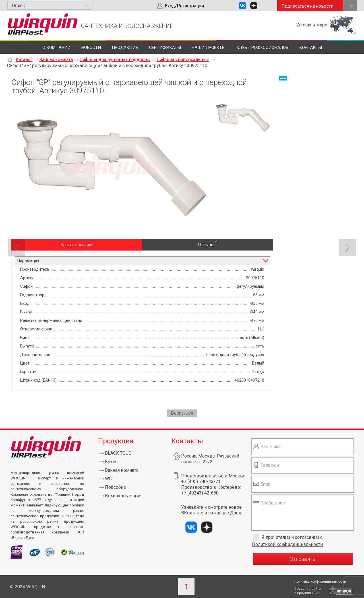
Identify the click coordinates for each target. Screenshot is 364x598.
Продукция (125, 47)
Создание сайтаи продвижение (308, 591)
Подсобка (115, 487)
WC (108, 479)
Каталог (24, 60)
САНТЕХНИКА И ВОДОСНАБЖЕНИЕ (127, 26)
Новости (91, 47)
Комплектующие (123, 496)
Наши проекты (209, 47)
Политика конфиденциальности (320, 582)
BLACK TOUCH (120, 453)
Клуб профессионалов (262, 47)
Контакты (311, 47)
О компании (56, 47)
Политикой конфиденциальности (287, 544)
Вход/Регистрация (184, 6)
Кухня (111, 462)
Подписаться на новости (307, 6)
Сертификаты (165, 47)
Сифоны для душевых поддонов (115, 60)
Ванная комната (56, 60)
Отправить (303, 559)
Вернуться (182, 413)
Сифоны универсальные (183, 60)
